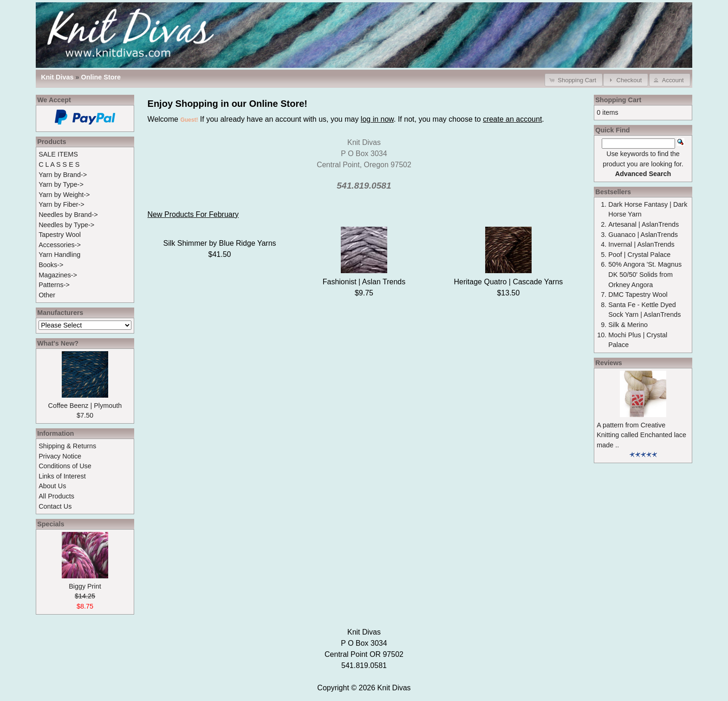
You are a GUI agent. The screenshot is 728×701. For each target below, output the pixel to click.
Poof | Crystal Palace (639, 255)
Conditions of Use (65, 466)
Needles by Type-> (66, 225)
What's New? (58, 343)
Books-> (51, 265)
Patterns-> (54, 285)
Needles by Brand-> (68, 215)
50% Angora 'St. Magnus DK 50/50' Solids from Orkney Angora (645, 274)
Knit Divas (394, 688)
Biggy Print (85, 586)
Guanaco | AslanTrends (643, 235)
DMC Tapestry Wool (638, 295)
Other (47, 295)
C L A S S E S (59, 164)
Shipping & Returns (67, 446)
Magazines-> (58, 275)
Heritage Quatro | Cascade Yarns (509, 282)
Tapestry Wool (60, 235)
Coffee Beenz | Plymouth (85, 406)
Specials (51, 524)
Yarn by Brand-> (63, 175)
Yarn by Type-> (61, 184)
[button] (574, 80)
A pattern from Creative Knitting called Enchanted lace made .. (641, 435)
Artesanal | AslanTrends (643, 224)
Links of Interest (62, 476)
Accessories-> (60, 245)
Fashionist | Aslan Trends (364, 282)
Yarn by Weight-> (64, 195)
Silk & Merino (628, 325)
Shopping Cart (618, 100)
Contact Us (55, 506)
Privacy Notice (60, 456)
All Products (56, 496)
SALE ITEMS (58, 154)
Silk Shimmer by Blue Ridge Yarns (220, 243)
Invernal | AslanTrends (641, 244)
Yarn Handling (59, 255)
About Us (52, 486)
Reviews (609, 363)
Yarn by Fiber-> (62, 204)
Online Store (101, 77)
